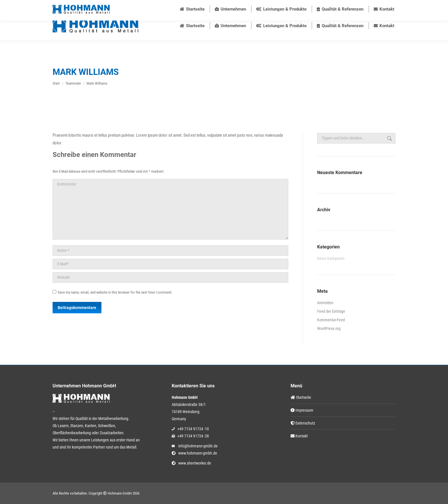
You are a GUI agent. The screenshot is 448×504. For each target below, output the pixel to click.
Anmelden (325, 303)
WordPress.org (329, 328)
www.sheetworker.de (194, 463)
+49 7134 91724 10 (198, 6)
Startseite (301, 397)
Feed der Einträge (331, 311)
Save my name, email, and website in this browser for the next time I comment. (115, 292)
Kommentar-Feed (331, 320)
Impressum (302, 410)
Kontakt (299, 436)
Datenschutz (303, 423)
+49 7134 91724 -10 (193, 429)
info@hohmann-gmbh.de (246, 6)
